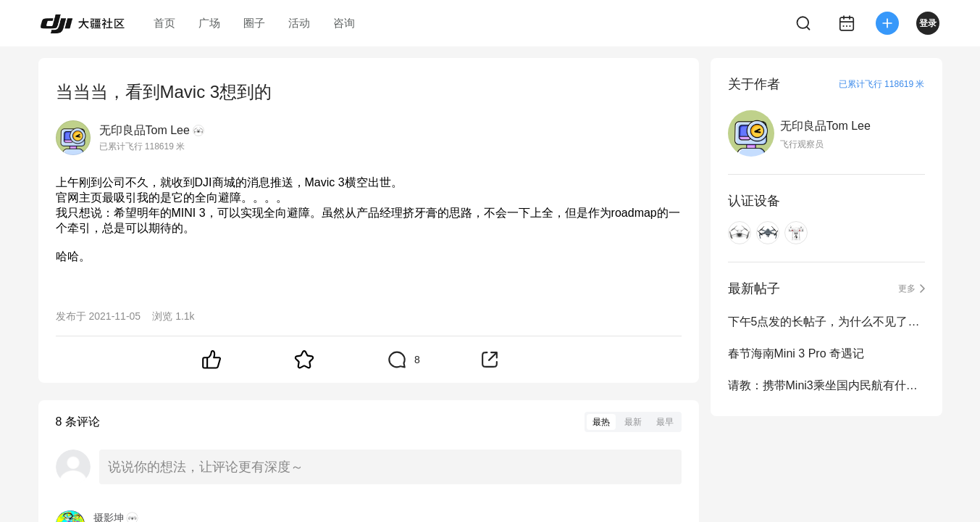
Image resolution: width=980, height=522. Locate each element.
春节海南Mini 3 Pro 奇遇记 (796, 353)
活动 (299, 23)
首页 (164, 23)
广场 (209, 23)
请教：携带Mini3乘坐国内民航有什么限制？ (826, 385)
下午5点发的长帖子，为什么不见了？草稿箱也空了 (826, 322)
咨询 (344, 23)
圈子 (254, 23)
